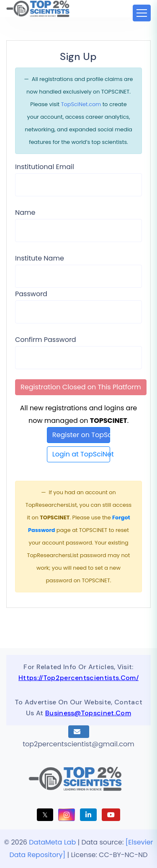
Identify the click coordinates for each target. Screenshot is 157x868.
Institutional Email (45, 167)
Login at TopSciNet (81, 454)
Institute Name (40, 258)
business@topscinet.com (88, 713)
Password (31, 294)
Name (25, 212)
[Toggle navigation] (142, 13)
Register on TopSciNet (81, 435)
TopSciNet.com (81, 104)
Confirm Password (46, 340)
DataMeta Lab (52, 842)
